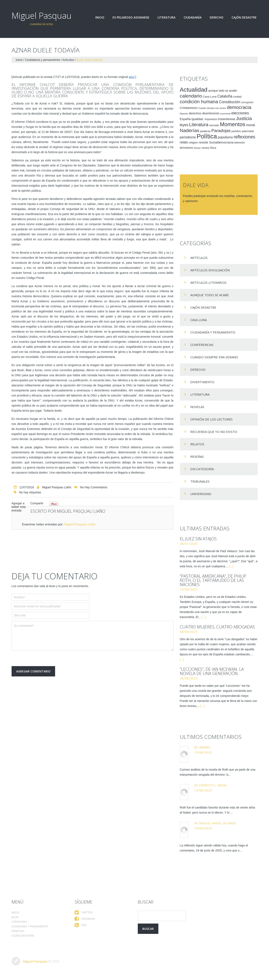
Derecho (217, 17)
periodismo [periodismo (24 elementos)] (188, 137)
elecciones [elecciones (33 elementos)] (240, 113)
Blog (15, 917)
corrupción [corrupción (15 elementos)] (247, 102)
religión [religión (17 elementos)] (193, 143)
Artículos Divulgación (210, 270)
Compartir (37, 503)
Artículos (68, 60)
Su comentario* (93, 636)
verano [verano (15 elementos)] (205, 148)
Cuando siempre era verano (214, 357)
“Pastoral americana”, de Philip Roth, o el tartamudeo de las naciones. (213, 580)
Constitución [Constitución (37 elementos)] (229, 102)
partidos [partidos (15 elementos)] (236, 131)
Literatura (166, 17)
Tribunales (200, 481)
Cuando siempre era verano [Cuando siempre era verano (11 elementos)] (212, 108)
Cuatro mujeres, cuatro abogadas (217, 627)
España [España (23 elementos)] (185, 119)
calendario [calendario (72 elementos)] (191, 96)
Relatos (197, 444)
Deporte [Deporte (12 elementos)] (184, 114)
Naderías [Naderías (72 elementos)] (190, 130)
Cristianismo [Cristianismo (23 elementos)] (189, 108)
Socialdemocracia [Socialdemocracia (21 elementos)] (221, 142)
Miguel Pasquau (42, 15)
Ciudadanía (193, 17)
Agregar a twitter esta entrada (19, 507)
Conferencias (202, 345)
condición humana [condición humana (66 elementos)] (199, 102)
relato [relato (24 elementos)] (184, 142)
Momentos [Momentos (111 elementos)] (233, 124)
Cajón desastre (244, 17)
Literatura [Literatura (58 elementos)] (199, 125)
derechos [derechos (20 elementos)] (195, 113)
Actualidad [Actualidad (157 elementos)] (194, 90)
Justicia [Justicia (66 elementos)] (244, 118)
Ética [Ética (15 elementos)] (213, 148)
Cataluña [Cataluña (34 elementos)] (225, 96)
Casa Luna (199, 320)
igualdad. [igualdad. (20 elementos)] (198, 119)
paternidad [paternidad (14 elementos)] (248, 131)
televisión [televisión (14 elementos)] (240, 143)
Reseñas (197, 457)
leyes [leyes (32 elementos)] (184, 125)
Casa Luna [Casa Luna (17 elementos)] (210, 97)
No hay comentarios (94, 487)
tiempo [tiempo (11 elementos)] (197, 148)
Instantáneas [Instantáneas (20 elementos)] (227, 119)
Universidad (201, 494)
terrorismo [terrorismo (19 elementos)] (187, 148)
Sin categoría (202, 469)
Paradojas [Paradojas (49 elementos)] (221, 131)
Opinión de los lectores (211, 419)
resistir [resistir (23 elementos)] (203, 142)
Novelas (197, 407)
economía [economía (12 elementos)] (225, 114)
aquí (132, 77)
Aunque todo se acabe (210, 295)
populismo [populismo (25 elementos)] (225, 137)
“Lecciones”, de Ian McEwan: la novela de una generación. (212, 671)
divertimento (202, 382)
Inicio (100, 17)
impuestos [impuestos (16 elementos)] (211, 119)
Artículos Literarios (208, 282)
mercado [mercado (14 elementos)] (214, 125)
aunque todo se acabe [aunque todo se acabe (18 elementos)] (223, 91)
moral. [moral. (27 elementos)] (251, 125)
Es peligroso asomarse (131, 17)
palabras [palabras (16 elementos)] (205, 131)
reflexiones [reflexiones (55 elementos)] (244, 137)
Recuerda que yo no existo (214, 432)
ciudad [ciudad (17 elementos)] (237, 97)
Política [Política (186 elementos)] (207, 136)
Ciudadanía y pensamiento (43, 60)
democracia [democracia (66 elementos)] (239, 107)
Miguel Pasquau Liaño (57, 487)
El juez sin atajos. (199, 539)
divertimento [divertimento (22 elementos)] (211, 113)
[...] (231, 566)
